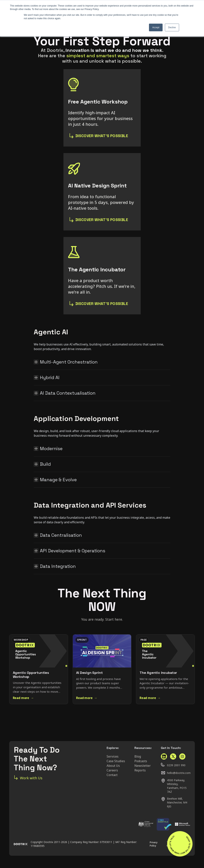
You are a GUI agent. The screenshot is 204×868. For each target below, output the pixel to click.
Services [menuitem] (113, 756)
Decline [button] (172, 27)
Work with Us (28, 778)
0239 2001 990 (176, 765)
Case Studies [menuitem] (116, 761)
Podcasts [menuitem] (141, 761)
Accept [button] (156, 27)
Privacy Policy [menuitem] (154, 844)
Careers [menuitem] (112, 770)
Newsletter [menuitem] (143, 766)
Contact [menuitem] (112, 775)
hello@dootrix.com (179, 773)
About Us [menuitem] (113, 766)
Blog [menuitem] (138, 756)
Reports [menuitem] (140, 770)
